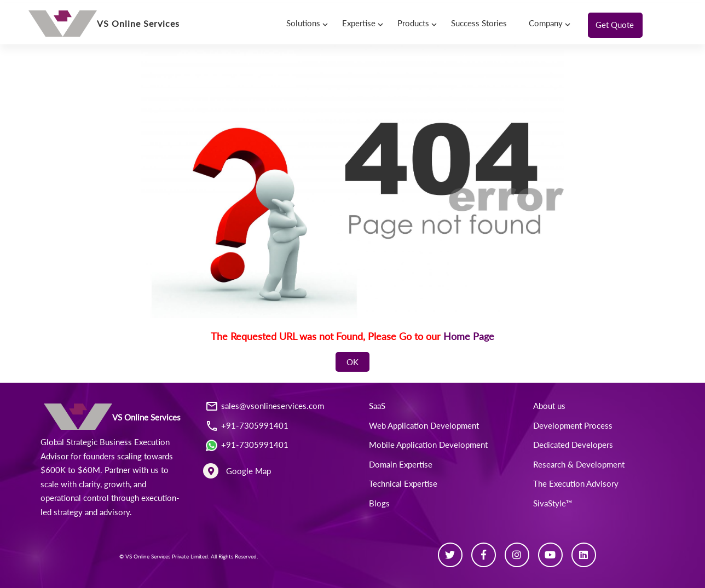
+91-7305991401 (255, 425)
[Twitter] (450, 555)
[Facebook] (484, 555)
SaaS (377, 406)
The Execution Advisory (576, 483)
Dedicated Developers (573, 445)
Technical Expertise (403, 483)
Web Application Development (424, 425)
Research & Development (579, 464)
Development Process (573, 425)
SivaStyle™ (553, 503)
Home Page (469, 336)
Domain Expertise (401, 464)
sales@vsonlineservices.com (273, 406)
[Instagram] (517, 555)
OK (352, 362)
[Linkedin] (584, 555)
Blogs (379, 503)
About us (549, 406)
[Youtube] (550, 555)
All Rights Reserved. (234, 556)
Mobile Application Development (428, 445)
